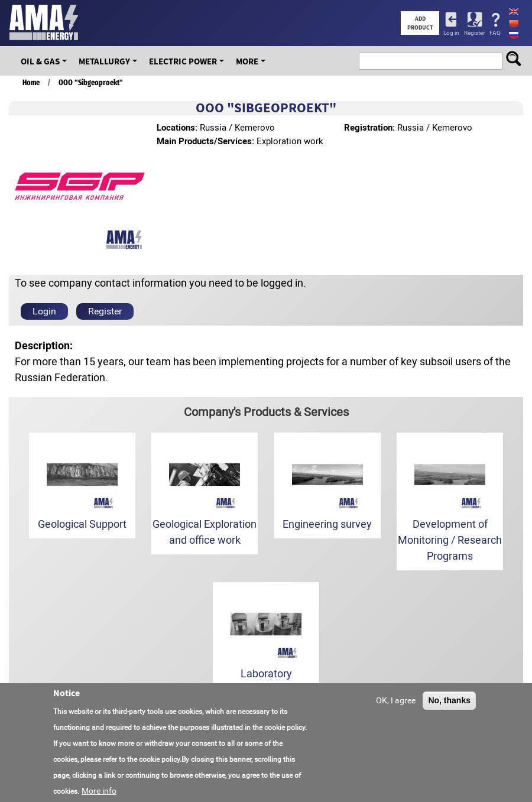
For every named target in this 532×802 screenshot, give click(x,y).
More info (99, 791)
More (247, 61)
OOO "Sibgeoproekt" (91, 82)
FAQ (495, 33)
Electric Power (183, 61)
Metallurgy (104, 61)
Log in (451, 33)
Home (31, 82)
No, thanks (449, 700)
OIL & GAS (40, 61)
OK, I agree (396, 700)
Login (44, 311)
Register (474, 33)
